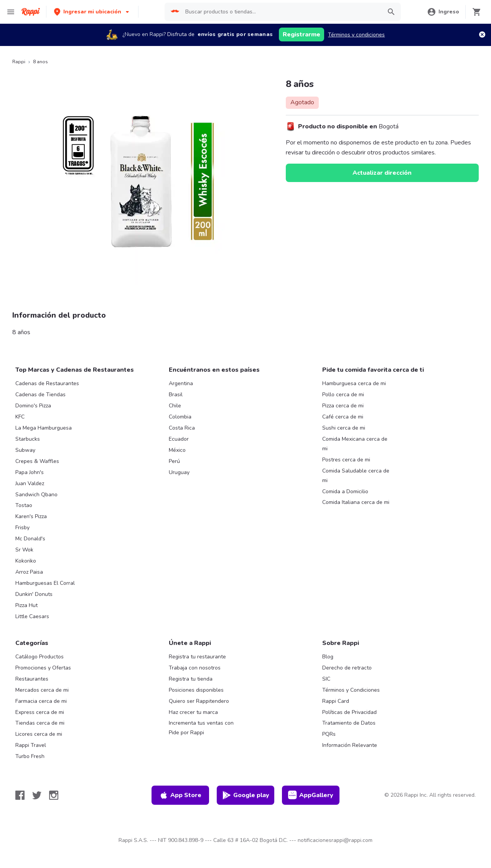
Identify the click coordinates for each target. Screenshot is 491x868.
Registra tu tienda (191, 679)
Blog (328, 657)
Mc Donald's (30, 539)
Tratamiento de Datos (349, 723)
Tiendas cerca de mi (40, 723)
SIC (326, 679)
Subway (25, 450)
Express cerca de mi (40, 712)
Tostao (24, 505)
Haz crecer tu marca (193, 712)
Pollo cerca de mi (343, 395)
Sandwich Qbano (36, 495)
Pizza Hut (26, 605)
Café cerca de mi (343, 417)
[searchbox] (281, 12)
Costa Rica (182, 428)
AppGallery (311, 795)
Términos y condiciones (356, 35)
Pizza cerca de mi (343, 406)
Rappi (19, 62)
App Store (180, 795)
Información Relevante (350, 745)
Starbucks (28, 439)
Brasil (176, 395)
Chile (175, 406)
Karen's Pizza (31, 516)
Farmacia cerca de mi (41, 701)
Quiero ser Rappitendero (199, 701)
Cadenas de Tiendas (40, 395)
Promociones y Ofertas (43, 668)
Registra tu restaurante (197, 657)
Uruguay (179, 472)
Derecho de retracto (347, 668)
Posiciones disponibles (196, 690)
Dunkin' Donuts (34, 594)
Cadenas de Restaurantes (47, 383)
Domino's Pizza (33, 406)
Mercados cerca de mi (42, 690)
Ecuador (179, 439)
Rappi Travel (31, 745)
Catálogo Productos (40, 657)
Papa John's (30, 472)
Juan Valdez (30, 483)
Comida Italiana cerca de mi (356, 502)
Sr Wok (24, 550)
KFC (20, 417)
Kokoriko (26, 561)
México (177, 450)
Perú (174, 461)
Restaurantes (32, 679)
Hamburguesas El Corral (45, 583)
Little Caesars (32, 616)
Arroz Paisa (29, 572)
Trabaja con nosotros (195, 668)
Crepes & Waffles (37, 461)
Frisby (22, 528)
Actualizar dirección (382, 173)
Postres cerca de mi (346, 460)
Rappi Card (336, 701)
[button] (92, 12)
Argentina (181, 383)
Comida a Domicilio (345, 491)
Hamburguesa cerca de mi (354, 383)
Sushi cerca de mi (344, 428)
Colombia (180, 417)
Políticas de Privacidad (349, 712)
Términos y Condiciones (351, 690)
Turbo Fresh (30, 756)
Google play (246, 795)
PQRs (329, 734)
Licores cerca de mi (39, 734)
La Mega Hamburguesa (44, 428)
